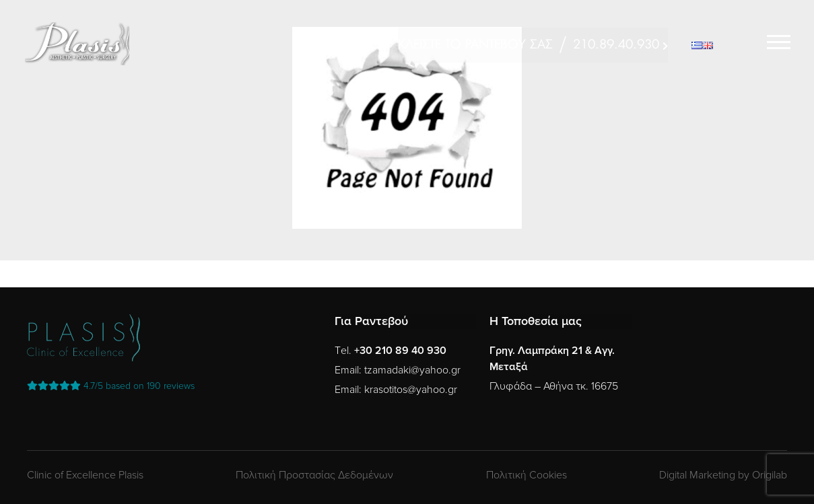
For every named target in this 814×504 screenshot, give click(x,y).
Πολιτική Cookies (527, 475)
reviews (111, 386)
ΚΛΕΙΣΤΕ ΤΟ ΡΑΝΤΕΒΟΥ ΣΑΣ (475, 45)
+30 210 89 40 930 (400, 351)
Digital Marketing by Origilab (723, 475)
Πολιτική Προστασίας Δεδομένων (314, 475)
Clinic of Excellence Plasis (85, 475)
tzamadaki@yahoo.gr (412, 370)
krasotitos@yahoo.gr (411, 390)
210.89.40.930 (616, 45)
